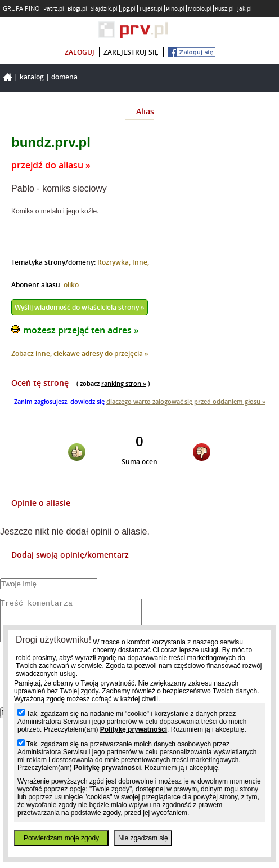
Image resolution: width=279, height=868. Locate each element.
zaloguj (80, 52)
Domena (64, 77)
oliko (71, 285)
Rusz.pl (224, 9)
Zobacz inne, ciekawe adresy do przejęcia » (80, 353)
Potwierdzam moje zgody (61, 838)
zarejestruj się (131, 52)
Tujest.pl (151, 9)
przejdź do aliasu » (51, 165)
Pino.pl (175, 9)
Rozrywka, (115, 262)
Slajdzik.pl (104, 9)
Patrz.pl (54, 9)
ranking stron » (124, 383)
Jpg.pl (128, 9)
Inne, (141, 262)
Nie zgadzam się (143, 838)
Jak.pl (245, 9)
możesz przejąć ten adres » (81, 330)
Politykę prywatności (134, 729)
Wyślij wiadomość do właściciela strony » (80, 307)
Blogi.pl (77, 9)
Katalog (32, 77)
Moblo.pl (200, 9)
